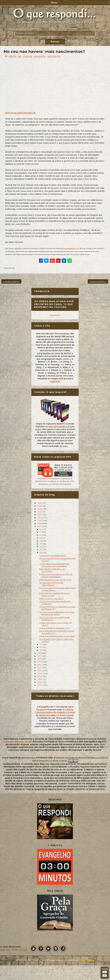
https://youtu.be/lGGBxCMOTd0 (20, 113)
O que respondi (10, 758)
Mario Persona (28, 758)
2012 (40, 665)
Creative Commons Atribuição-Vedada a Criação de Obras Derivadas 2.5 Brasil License (55, 712)
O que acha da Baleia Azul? (52, 555)
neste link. (55, 381)
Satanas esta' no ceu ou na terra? (55, 580)
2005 (40, 685)
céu (20, 56)
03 (41, 644)
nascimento (40, 56)
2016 (40, 653)
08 (41, 541)
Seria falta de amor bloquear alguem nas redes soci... (57, 632)
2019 (40, 520)
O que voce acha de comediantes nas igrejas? (58, 559)
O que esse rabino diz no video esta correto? (56, 640)
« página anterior (11, 281)
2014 (40, 659)
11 (41, 532)
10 (41, 535)
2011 (40, 668)
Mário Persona (87, 960)
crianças (27, 56)
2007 (40, 679)
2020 (40, 518)
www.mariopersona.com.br (71, 248)
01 (41, 650)
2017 (40, 526)
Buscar (55, 42)
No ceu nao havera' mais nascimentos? (51, 584)
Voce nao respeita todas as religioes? (57, 636)
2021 (40, 515)
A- (105, 976)
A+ (105, 972)
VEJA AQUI (55, 315)
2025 (40, 503)
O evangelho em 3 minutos (50, 707)
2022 (40, 512)
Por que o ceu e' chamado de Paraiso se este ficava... (57, 589)
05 (41, 550)
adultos (12, 56)
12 (41, 529)
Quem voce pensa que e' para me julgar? (56, 624)
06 (41, 547)
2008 (40, 676)
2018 (40, 523)
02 (41, 647)
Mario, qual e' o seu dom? (51, 598)
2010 (40, 670)
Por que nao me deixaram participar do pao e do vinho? (57, 613)
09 (41, 538)
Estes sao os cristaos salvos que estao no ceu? (55, 594)
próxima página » (98, 281)
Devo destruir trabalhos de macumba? (52, 570)
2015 (40, 656)
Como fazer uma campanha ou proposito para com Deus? (54, 565)
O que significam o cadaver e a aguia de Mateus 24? (57, 608)
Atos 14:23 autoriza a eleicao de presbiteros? (54, 619)
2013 (40, 662)
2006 (40, 682)
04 (41, 553)
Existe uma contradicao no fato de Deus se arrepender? (56, 575)
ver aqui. (64, 446)
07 (41, 544)
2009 (40, 673)
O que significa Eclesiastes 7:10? (54, 628)
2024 (40, 506)
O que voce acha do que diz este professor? (55, 602)
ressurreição (54, 56)
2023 (40, 509)
